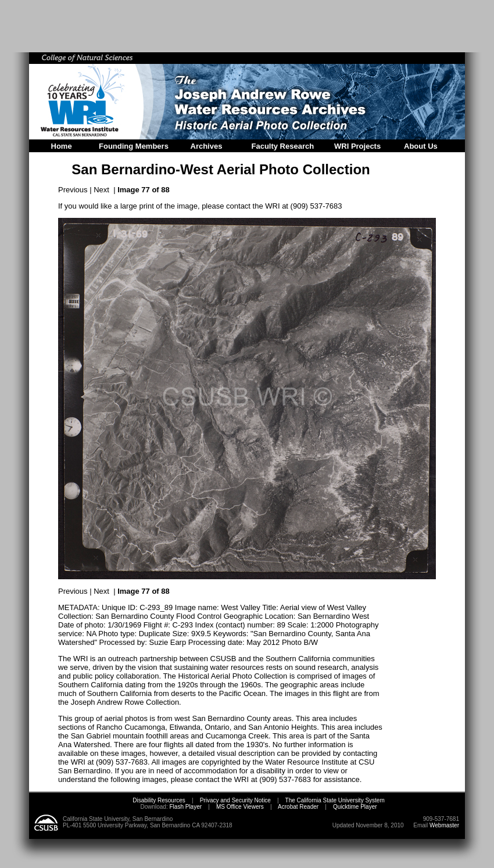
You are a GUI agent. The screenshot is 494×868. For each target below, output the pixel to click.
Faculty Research (283, 146)
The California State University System (335, 800)
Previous (73, 190)
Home (62, 146)
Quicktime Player (355, 807)
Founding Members (134, 146)
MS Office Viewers (240, 807)
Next (101, 190)
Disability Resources (159, 800)
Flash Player (185, 807)
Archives (207, 146)
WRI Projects (357, 146)
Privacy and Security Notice (235, 800)
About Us (421, 146)
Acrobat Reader (298, 807)
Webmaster (444, 825)
